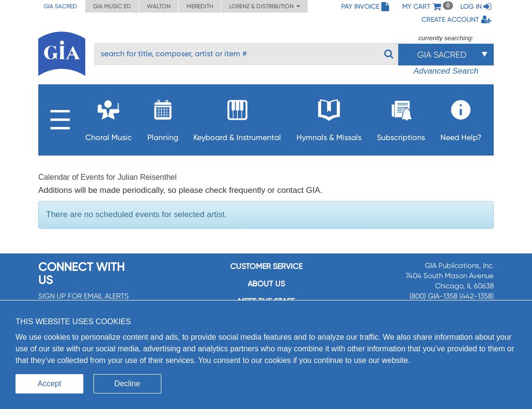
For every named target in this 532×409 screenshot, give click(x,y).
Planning (163, 118)
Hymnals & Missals (329, 118)
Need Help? (461, 118)
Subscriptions (401, 118)
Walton (159, 6)
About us (266, 284)
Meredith (200, 6)
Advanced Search (446, 71)
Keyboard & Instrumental (237, 118)
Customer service (266, 266)
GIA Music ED (112, 6)
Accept (50, 384)
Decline (127, 384)
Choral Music (109, 118)
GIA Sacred (60, 6)
